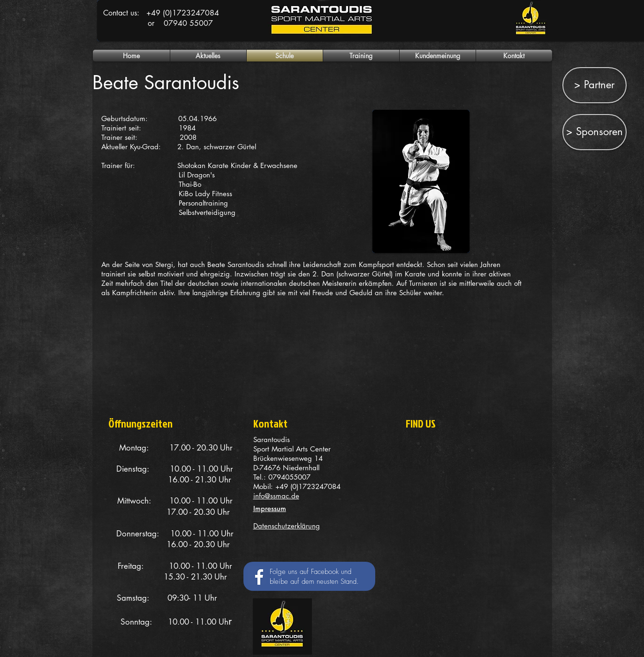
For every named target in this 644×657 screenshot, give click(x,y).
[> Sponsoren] (595, 132)
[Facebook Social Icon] (257, 576)
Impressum (270, 508)
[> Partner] (595, 85)
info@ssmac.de (276, 496)
